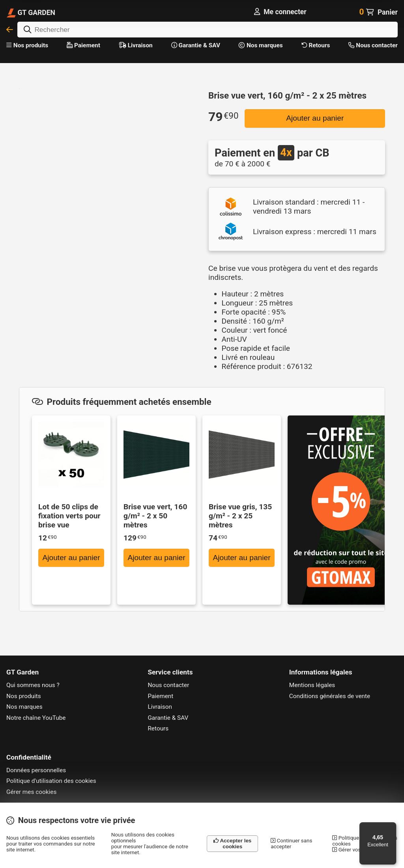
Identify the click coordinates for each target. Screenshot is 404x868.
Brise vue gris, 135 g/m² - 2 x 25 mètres (240, 516)
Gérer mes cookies (31, 792)
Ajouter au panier (315, 118)
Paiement (83, 45)
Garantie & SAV (196, 45)
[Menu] (391, 827)
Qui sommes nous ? (33, 685)
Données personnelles (36, 770)
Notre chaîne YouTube (36, 718)
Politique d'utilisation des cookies (51, 781)
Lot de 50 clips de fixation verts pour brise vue (69, 516)
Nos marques (261, 45)
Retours (316, 45)
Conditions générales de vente (330, 696)
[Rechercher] (208, 30)
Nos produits (27, 45)
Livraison (136, 45)
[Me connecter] (280, 12)
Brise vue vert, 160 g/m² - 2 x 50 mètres (155, 516)
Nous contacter (373, 45)
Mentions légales (312, 685)
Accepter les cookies (232, 844)
